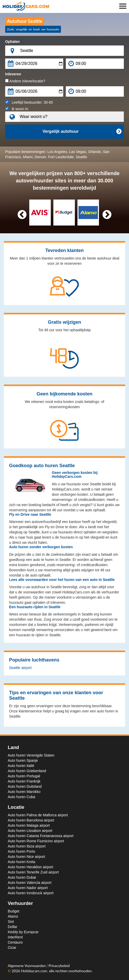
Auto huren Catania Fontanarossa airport (41, 836)
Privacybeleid (59, 966)
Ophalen (12, 42)
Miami (28, 157)
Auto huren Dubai (22, 877)
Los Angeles (57, 152)
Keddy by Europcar (23, 932)
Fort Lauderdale (61, 157)
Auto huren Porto (21, 851)
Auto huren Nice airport (26, 857)
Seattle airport (20, 668)
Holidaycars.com (34, 971)
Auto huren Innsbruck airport (31, 893)
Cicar (12, 948)
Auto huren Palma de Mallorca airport (38, 815)
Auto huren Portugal (24, 776)
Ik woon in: (17, 109)
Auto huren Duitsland (25, 786)
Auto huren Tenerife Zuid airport (33, 872)
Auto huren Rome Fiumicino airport (36, 841)
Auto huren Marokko (24, 792)
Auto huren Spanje (23, 760)
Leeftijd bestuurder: (29, 102)
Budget (13, 911)
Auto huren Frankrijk (24, 781)
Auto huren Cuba (21, 797)
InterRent (15, 937)
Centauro (15, 942)
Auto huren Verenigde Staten (31, 755)
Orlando (95, 152)
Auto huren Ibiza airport (27, 846)
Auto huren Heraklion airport (30, 867)
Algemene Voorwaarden (27, 966)
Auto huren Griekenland (27, 771)
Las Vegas (78, 152)
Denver (40, 157)
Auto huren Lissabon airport (30, 831)
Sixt (11, 922)
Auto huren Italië (21, 766)
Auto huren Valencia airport (30, 883)
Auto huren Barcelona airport (31, 820)
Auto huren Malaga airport (29, 825)
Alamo (13, 916)
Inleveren (13, 74)
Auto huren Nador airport (28, 888)
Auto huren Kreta (21, 862)
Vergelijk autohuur (82, 131)
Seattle (81, 157)
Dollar (13, 927)
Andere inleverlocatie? (25, 81)
